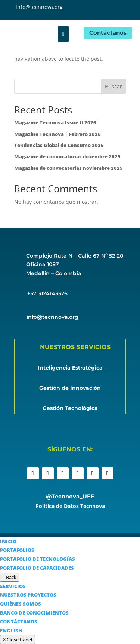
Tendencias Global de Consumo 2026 (59, 145)
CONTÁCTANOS (19, 622)
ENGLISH (11, 631)
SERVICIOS (13, 586)
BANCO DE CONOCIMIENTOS (34, 613)
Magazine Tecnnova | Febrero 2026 (57, 134)
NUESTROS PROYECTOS (28, 595)
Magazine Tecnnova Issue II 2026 (55, 122)
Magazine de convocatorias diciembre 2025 (67, 156)
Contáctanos (108, 33)
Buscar (113, 86)
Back (10, 577)
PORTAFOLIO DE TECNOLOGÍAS (38, 559)
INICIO (8, 541)
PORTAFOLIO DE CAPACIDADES (37, 568)
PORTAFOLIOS (17, 550)
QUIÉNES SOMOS (21, 604)
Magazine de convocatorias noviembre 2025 (69, 168)
